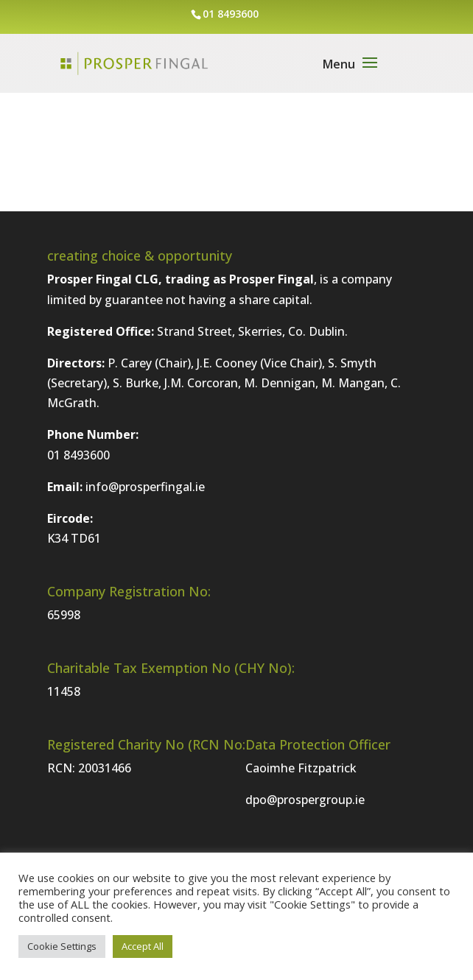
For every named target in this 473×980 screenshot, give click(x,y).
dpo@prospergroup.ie (305, 800)
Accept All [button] (143, 946)
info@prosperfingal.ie (145, 487)
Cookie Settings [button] (62, 946)
